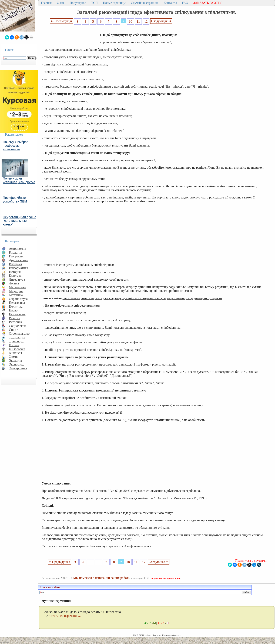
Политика (16, 306)
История (15, 272)
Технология (17, 337)
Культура (15, 276)
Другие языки (19, 260)
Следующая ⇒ (161, 21)
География (16, 256)
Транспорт (16, 341)
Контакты (170, 3)
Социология (17, 326)
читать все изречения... (65, 616)
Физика (14, 345)
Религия (15, 318)
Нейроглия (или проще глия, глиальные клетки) (20, 221)
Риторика (15, 322)
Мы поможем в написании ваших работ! (101, 578)
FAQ (185, 3)
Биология (16, 252)
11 (138, 21)
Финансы (15, 353)
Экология (15, 361)
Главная (46, 3)
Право (13, 310)
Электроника (18, 368)
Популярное (78, 3)
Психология (17, 314)
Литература (17, 279)
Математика (17, 287)
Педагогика (17, 303)
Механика (16, 295)
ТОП (95, 3)
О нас (61, 3)
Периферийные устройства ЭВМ (15, 200)
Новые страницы (114, 3)
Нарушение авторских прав (165, 578)
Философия (17, 349)
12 (146, 21)
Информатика (19, 268)
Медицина (16, 291)
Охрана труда (18, 299)
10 (131, 21)
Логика (14, 283)
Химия (14, 357)
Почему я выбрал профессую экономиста (16, 146)
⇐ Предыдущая (62, 21)
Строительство (19, 333)
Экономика (17, 364)
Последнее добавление (171, 635)
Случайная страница (145, 3)
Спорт (13, 330)
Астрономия (18, 249)
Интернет (16, 264)
